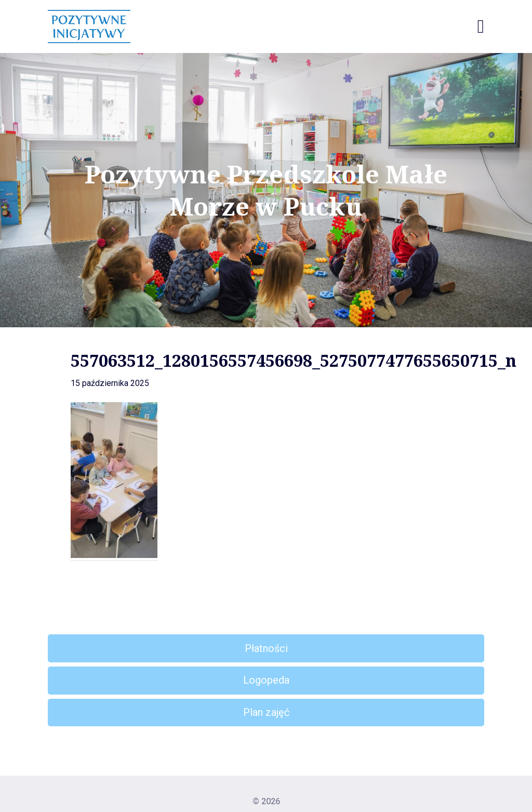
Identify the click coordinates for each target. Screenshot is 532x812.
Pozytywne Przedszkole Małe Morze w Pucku (266, 190)
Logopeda (266, 680)
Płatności (266, 648)
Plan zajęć (266, 712)
